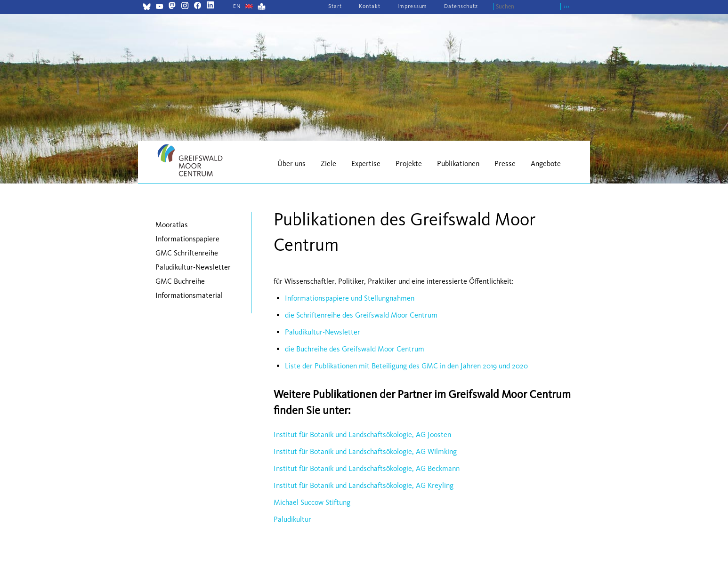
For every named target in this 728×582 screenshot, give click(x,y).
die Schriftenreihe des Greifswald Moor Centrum (361, 315)
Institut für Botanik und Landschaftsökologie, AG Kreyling (364, 485)
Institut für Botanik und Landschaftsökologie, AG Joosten (362, 435)
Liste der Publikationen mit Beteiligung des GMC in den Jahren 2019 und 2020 (406, 366)
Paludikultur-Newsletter (323, 332)
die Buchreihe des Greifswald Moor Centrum (355, 349)
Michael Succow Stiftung (312, 502)
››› (566, 6)
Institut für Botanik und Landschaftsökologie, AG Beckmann (367, 468)
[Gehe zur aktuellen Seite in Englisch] (237, 6)
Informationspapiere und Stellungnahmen (350, 298)
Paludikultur (292, 519)
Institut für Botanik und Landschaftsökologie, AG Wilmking (365, 451)
